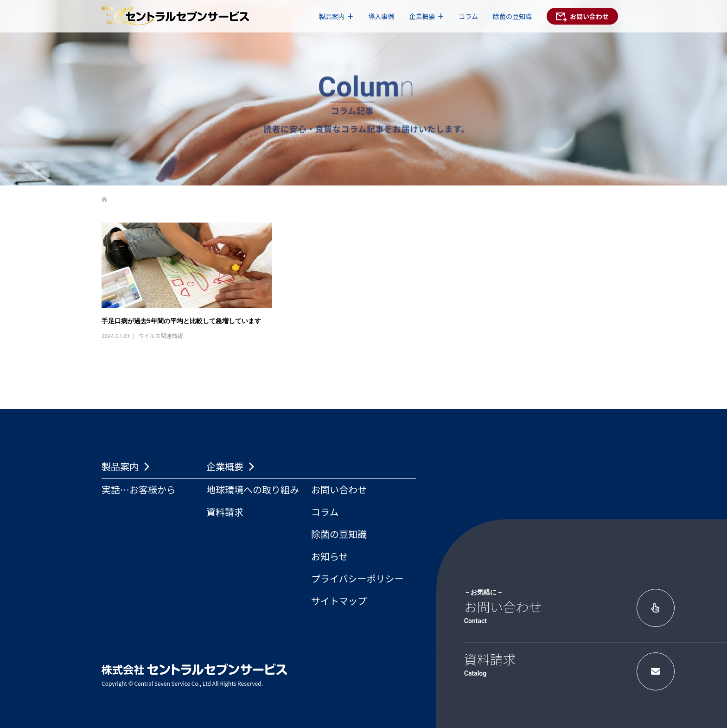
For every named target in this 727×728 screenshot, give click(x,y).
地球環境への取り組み (253, 489)
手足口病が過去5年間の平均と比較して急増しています (181, 321)
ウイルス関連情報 (160, 335)
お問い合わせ (339, 489)
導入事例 (381, 16)
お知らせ (330, 556)
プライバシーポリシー (357, 578)
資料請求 (225, 512)
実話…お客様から (139, 489)
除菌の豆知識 (512, 16)
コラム (468, 16)
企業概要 (422, 16)
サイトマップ (339, 601)
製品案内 (332, 16)
